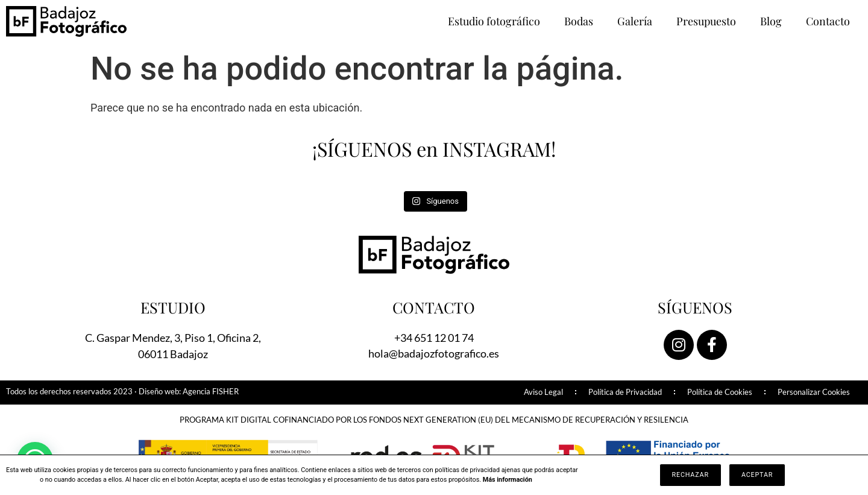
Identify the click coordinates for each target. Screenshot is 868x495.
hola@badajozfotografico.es (434, 353)
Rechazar (690, 475)
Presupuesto (706, 21)
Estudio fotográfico (494, 21)
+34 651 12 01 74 (434, 338)
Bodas (579, 21)
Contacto (828, 21)
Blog (771, 21)
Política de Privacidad (625, 392)
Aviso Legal (543, 392)
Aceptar (757, 475)
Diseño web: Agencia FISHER (189, 392)
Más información (508, 480)
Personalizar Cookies (814, 392)
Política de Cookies (720, 392)
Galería (635, 21)
